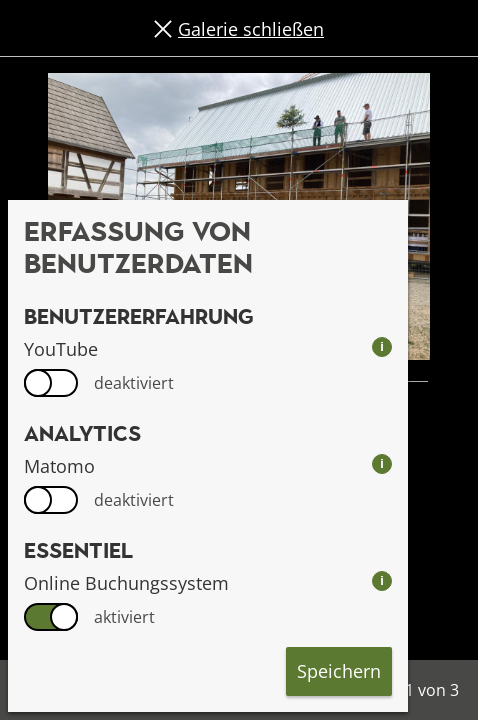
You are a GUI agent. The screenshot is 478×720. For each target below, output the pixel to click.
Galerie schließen (251, 29)
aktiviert (124, 617)
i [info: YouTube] (382, 346)
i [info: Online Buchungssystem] (382, 580)
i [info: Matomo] (382, 463)
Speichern (339, 671)
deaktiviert (134, 383)
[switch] (51, 383)
